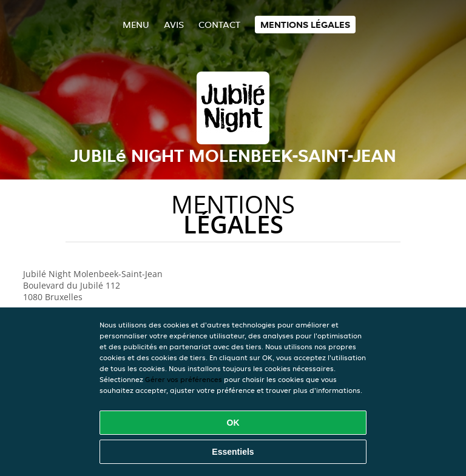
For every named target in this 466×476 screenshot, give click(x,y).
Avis (174, 25)
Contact (219, 25)
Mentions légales (305, 25)
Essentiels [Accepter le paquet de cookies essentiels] (233, 452)
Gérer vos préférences (184, 379)
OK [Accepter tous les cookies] (233, 423)
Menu (136, 25)
